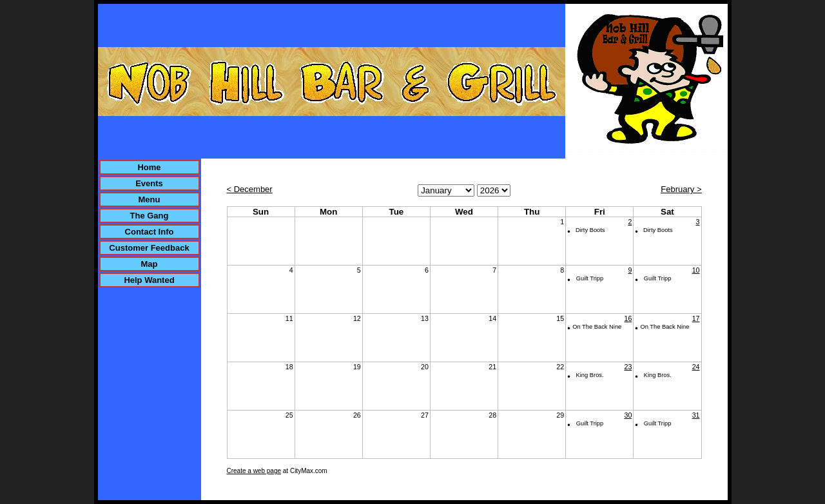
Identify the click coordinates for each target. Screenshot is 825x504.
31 (696, 415)
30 (628, 415)
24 (696, 367)
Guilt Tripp (590, 278)
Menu (150, 199)
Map (150, 264)
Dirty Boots (590, 230)
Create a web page (254, 471)
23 (628, 367)
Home (149, 167)
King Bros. (590, 375)
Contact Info (150, 232)
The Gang (150, 216)
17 (696, 318)
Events (149, 183)
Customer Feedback (149, 248)
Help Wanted (149, 280)
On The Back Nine (597, 327)
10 (696, 270)
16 (628, 318)
